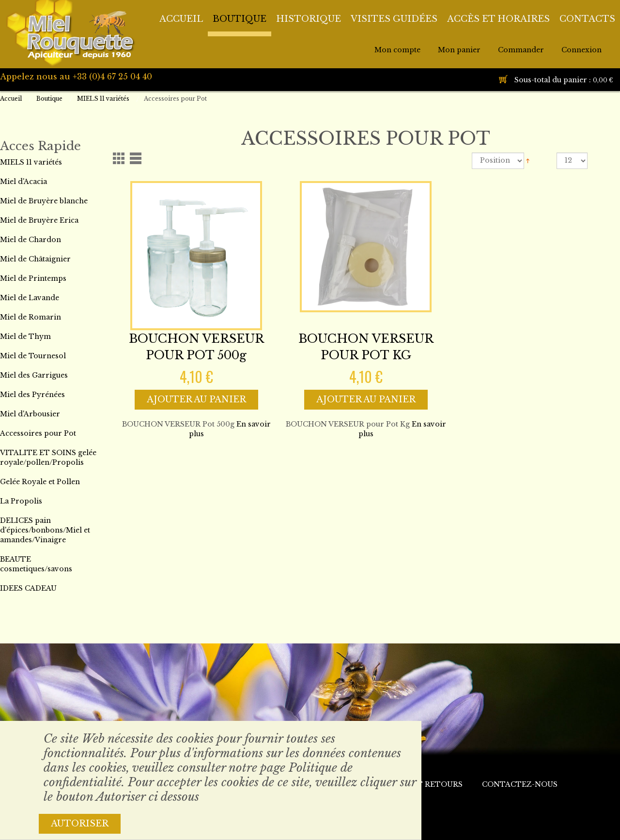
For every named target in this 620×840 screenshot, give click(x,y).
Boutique (49, 99)
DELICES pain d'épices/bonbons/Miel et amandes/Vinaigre (45, 530)
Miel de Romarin (31, 317)
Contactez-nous (520, 784)
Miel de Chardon (31, 240)
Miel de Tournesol (33, 356)
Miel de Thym (25, 336)
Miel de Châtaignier (35, 259)
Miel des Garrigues (34, 375)
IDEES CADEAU (28, 588)
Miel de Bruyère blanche (44, 201)
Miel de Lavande (30, 298)
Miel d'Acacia (23, 182)
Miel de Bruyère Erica (39, 220)
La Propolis (21, 501)
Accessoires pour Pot (38, 433)
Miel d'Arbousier (30, 414)
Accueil (11, 99)
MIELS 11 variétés (103, 99)
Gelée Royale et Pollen (40, 482)
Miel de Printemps (33, 278)
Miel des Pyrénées (32, 395)
